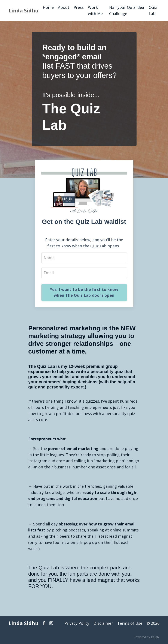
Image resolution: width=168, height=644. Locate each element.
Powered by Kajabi (146, 637)
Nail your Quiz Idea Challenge (127, 10)
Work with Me (95, 10)
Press (79, 7)
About (64, 7)
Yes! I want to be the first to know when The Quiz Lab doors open (84, 292)
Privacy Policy (77, 623)
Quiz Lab (153, 10)
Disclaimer (103, 623)
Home (48, 7)
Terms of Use (130, 623)
